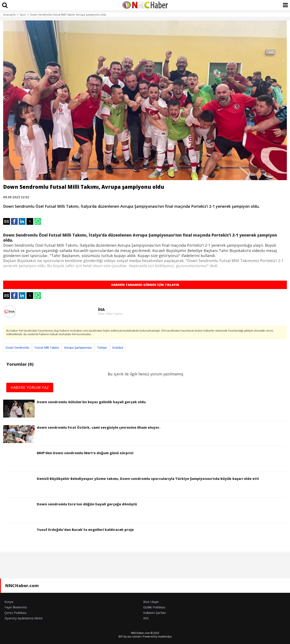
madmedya (165, 637)
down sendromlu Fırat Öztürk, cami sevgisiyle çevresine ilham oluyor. (82, 434)
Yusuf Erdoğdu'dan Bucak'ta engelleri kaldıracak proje (68, 536)
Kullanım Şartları (155, 613)
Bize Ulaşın (151, 602)
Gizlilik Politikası (154, 607)
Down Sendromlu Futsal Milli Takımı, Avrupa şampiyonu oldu (68, 15)
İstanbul (118, 347)
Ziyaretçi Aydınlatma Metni (23, 618)
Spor (23, 15)
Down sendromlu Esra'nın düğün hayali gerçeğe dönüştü (70, 511)
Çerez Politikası (15, 613)
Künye (9, 602)
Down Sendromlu (17, 347)
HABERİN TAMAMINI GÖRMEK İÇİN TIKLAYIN (145, 285)
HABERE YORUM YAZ (30, 387)
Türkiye (102, 347)
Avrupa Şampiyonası (78, 347)
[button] (7, 221)
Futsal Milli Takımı (47, 347)
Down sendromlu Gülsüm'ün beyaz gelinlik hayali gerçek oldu (74, 409)
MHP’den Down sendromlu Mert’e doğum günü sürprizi (68, 460)
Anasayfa (9, 15)
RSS (146, 618)
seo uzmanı (134, 637)
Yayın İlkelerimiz (16, 607)
